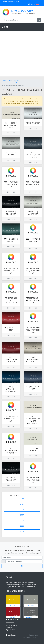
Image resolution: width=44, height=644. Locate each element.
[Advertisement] (22, 54)
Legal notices (10, 630)
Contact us (9, 627)
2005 (22, 526)
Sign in (32, 4)
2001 (22, 531)
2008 (22, 510)
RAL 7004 (31, 601)
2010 (22, 504)
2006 (22, 521)
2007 (22, 515)
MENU (5, 27)
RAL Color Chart (11, 625)
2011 (22, 499)
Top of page (11, 635)
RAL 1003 (13, 601)
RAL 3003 (13, 612)
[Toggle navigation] (40, 27)
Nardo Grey (31, 612)
